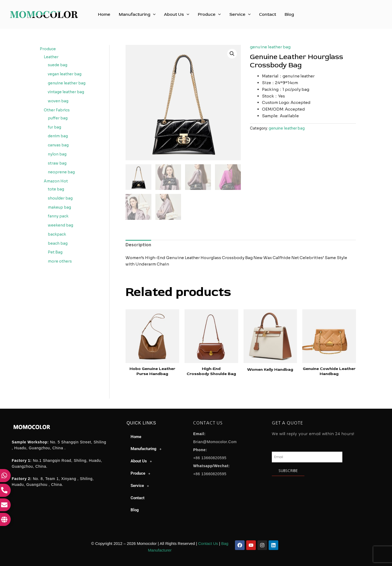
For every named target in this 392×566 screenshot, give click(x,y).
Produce (209, 14)
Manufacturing (137, 14)
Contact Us (208, 543)
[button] (153, 14)
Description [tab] (138, 245)
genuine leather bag (270, 47)
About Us (177, 14)
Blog (289, 14)
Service (240, 14)
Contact (268, 14)
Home (104, 14)
